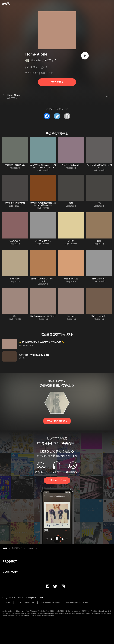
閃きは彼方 (15, 279)
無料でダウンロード (57, 480)
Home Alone (32, 548)
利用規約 (6, 603)
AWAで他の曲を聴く (57, 421)
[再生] (85, 56)
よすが (71, 241)
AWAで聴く (57, 82)
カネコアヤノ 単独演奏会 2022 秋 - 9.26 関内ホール (43, 204)
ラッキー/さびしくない (71, 165)
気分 (71, 203)
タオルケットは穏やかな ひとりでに (99, 166)
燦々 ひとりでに (99, 279)
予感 (99, 203)
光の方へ (71, 316)
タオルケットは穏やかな (15, 203)
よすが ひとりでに (43, 241)
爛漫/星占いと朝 (71, 279)
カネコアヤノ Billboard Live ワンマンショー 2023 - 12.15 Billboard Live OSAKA (43, 168)
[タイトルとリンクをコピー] (67, 116)
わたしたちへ (15, 241)
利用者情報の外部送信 (50, 603)
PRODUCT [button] (10, 561)
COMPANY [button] (10, 572)
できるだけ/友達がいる (15, 165)
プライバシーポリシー (25, 603)
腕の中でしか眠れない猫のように (43, 280)
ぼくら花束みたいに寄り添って (43, 316)
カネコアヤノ (49, 60)
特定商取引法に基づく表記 (77, 603)
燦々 (15, 316)
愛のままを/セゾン (99, 316)
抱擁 (99, 241)
